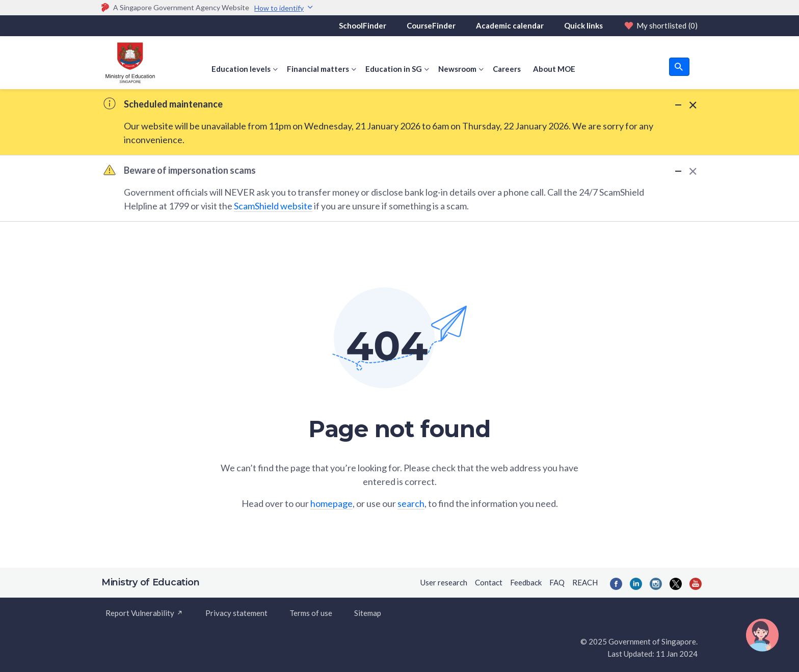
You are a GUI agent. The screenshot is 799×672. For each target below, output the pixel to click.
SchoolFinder (363, 25)
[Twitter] (676, 584)
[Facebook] (616, 584)
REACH (585, 582)
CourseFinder (431, 25)
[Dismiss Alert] (691, 105)
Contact (489, 582)
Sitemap (368, 613)
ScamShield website (273, 206)
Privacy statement (236, 613)
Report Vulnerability (144, 613)
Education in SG (394, 69)
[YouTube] (696, 584)
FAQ (557, 582)
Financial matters (318, 69)
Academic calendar (510, 25)
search (411, 503)
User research (444, 582)
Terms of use (311, 613)
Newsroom (457, 69)
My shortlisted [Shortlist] (660, 25)
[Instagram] (656, 584)
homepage (331, 503)
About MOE (554, 69)
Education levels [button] (241, 69)
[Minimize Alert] (678, 104)
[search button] (679, 67)
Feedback (526, 582)
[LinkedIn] (636, 584)
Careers (507, 69)
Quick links (583, 25)
